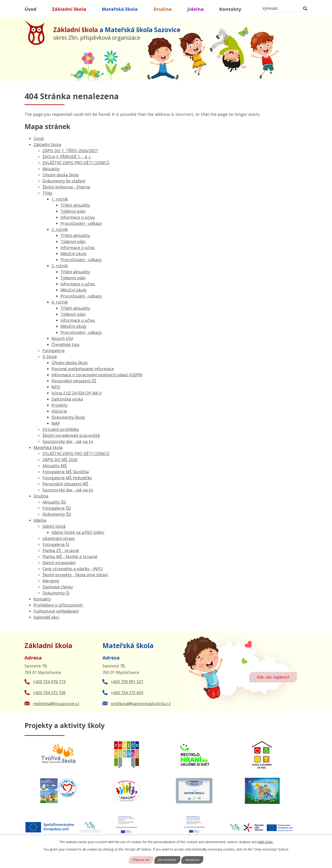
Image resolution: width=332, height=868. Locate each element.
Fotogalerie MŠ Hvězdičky (67, 478)
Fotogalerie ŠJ (56, 544)
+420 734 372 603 (127, 693)
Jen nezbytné (168, 860)
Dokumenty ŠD (57, 514)
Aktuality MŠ (55, 466)
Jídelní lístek (54, 526)
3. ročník (60, 266)
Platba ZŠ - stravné (61, 550)
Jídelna (196, 9)
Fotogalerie (54, 351)
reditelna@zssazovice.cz (56, 704)
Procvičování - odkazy (81, 223)
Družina (163, 9)
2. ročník (60, 229)
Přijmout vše (141, 860)
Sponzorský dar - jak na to (68, 441)
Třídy (47, 193)
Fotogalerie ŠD (57, 508)
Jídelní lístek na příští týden (78, 532)
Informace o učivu (78, 217)
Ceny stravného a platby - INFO (73, 569)
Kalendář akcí (46, 617)
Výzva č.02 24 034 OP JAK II (76, 393)
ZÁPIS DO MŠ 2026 (60, 460)
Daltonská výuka (67, 399)
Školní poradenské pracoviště (71, 435)
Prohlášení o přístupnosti (58, 605)
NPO (56, 387)
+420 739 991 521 (127, 682)
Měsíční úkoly (73, 254)
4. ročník (60, 302)
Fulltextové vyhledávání (56, 611)
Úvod (30, 9)
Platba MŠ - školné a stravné (70, 557)
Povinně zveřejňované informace (83, 369)
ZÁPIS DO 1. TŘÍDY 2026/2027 (70, 151)
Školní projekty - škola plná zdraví (75, 575)
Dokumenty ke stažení (64, 181)
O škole (50, 357)
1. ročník (60, 199)
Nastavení (194, 860)
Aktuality (51, 169)
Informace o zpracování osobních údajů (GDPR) (97, 375)
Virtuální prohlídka (61, 429)
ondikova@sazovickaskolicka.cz (141, 704)
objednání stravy (59, 538)
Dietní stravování (59, 563)
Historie (59, 411)
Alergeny (51, 581)
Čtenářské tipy (65, 344)
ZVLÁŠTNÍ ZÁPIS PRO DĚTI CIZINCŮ (76, 163)
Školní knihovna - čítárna (66, 187)
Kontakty (230, 9)
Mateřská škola (120, 9)
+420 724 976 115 (49, 682)
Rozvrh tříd (62, 338)
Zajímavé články (58, 587)
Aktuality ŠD (54, 502)
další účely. (265, 842)
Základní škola (69, 9)
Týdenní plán (73, 211)
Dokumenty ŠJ (56, 593)
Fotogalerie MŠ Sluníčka (66, 472)
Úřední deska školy (61, 175)
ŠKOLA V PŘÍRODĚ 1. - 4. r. (67, 157)
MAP (56, 423)
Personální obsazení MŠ (65, 484)
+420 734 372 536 (49, 693)
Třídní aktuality (75, 205)
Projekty (60, 405)
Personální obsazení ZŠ (74, 381)
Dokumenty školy (68, 417)
